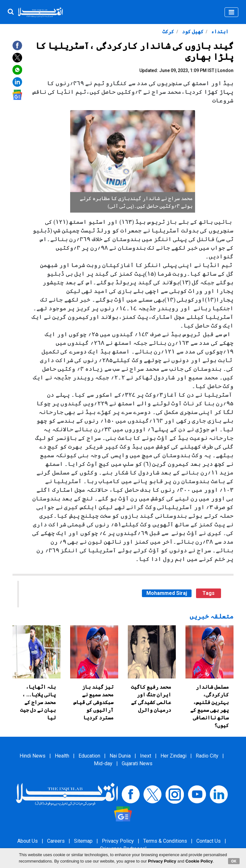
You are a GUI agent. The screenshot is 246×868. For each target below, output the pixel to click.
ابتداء (219, 32)
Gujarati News (137, 763)
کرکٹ (168, 32)
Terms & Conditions (165, 841)
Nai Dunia (120, 756)
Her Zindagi (173, 756)
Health (62, 756)
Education (89, 756)
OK (234, 861)
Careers (56, 841)
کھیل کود (192, 32)
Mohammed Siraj (167, 593)
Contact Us (209, 841)
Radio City (207, 756)
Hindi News (33, 756)
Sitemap (83, 841)
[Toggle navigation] (231, 12)
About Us (28, 841)
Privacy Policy (118, 841)
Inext (146, 756)
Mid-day (103, 763)
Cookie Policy (199, 861)
